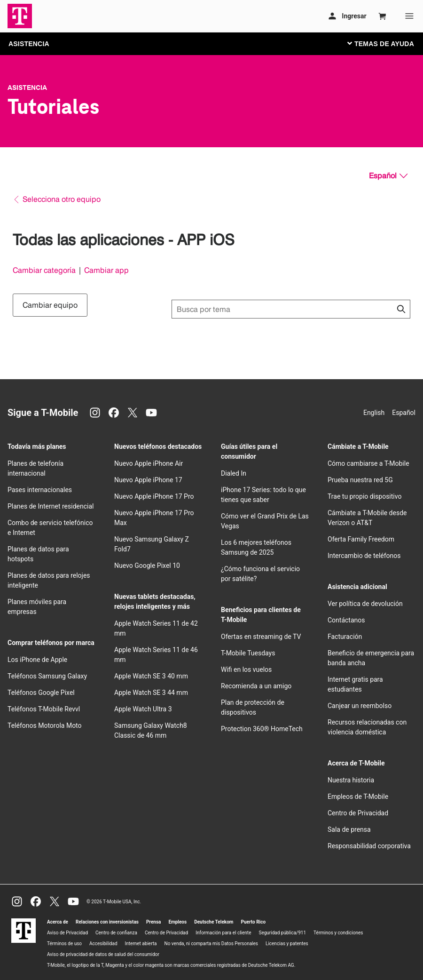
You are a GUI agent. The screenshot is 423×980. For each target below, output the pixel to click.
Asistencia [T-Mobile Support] (27, 88)
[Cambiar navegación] (388, 43)
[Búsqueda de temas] (291, 309)
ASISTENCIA (29, 44)
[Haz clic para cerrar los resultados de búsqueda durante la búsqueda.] (401, 309)
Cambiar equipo (50, 305)
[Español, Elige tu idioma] (388, 176)
